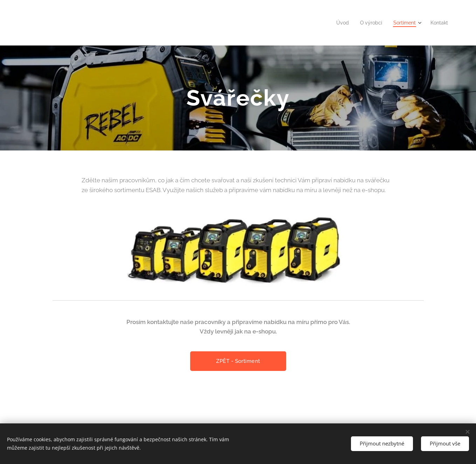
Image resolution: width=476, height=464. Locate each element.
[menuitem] (338, 23)
